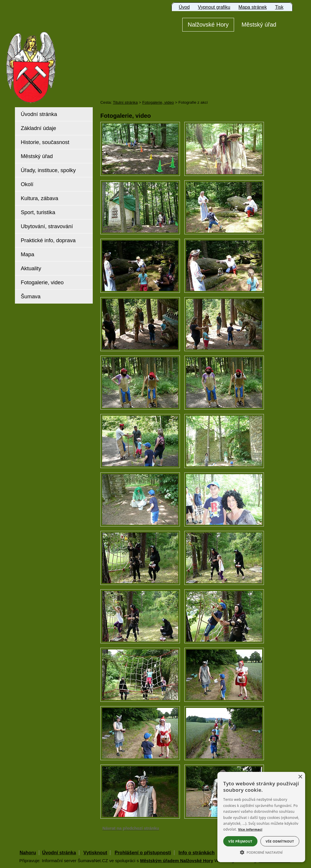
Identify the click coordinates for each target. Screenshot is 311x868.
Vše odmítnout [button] (280, 841)
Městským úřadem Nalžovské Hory (177, 861)
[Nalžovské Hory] (208, 25)
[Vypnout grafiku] (214, 7)
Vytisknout (95, 853)
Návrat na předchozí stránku (131, 828)
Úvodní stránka (59, 853)
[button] (261, 852)
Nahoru (28, 853)
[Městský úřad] (259, 25)
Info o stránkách (197, 853)
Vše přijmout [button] (240, 841)
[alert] (261, 817)
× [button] (300, 777)
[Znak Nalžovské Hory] (48, 59)
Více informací (250, 829)
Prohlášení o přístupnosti (143, 853)
